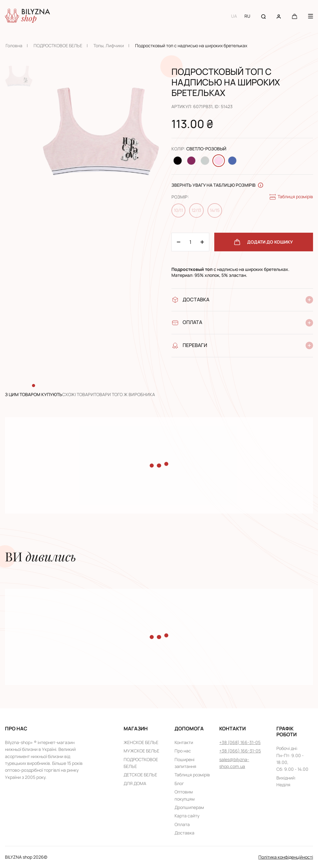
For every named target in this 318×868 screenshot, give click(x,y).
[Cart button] (295, 16)
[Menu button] (311, 16)
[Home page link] (27, 16)
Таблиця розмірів (291, 197)
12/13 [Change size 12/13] (196, 210)
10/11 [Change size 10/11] (178, 210)
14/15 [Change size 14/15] (215, 210)
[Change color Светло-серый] (205, 161)
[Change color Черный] (178, 161)
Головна (14, 46)
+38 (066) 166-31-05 (240, 751)
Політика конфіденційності (286, 857)
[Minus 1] (202, 242)
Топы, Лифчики (109, 46)
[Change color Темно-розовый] (191, 161)
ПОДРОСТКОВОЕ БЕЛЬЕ (58, 46)
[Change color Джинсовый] (232, 161)
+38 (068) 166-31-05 (240, 742)
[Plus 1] (179, 242)
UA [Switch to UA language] (234, 16)
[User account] (279, 16)
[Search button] (263, 16)
